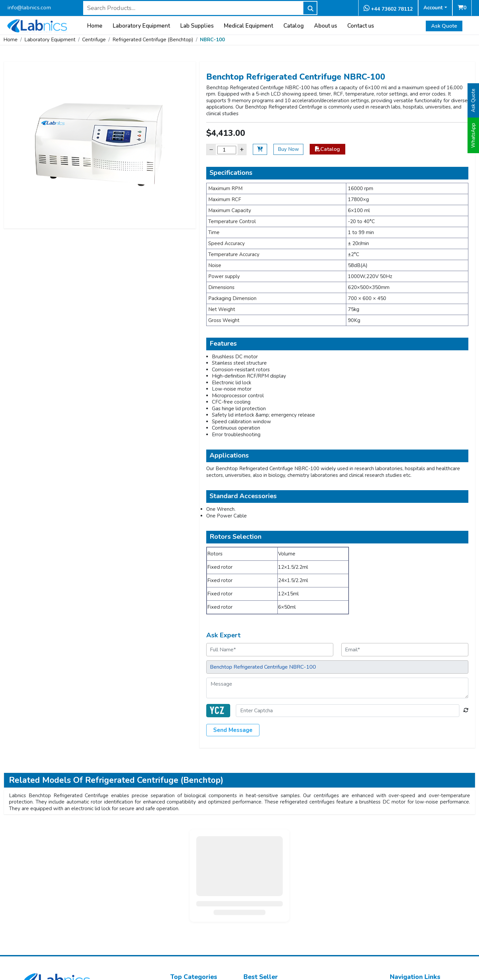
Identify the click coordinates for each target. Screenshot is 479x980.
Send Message (233, 730)
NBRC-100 (212, 40)
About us (325, 26)
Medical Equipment (248, 26)
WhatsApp (473, 135)
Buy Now (288, 149)
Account (433, 8)
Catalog (294, 26)
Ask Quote (444, 26)
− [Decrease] (211, 149)
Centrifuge (94, 40)
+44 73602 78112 (388, 8)
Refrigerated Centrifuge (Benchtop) (153, 40)
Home (95, 26)
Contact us (361, 26)
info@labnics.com (29, 7)
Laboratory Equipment (141, 26)
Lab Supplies (197, 26)
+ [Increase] (242, 149)
